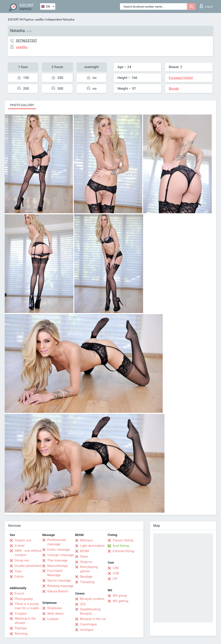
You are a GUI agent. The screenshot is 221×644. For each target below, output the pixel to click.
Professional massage (56, 542)
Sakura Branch (58, 591)
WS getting (120, 601)
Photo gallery (22, 105)
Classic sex (23, 540)
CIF (115, 579)
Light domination (92, 546)
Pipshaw (21, 628)
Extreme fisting (123, 551)
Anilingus (87, 630)
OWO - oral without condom (28, 553)
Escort (19, 593)
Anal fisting (121, 546)
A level (20, 546)
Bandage (86, 577)
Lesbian (53, 619)
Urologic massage (60, 555)
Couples (21, 614)
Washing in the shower (25, 621)
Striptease (55, 608)
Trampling (87, 582)
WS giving (120, 596)
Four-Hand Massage (55, 573)
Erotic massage (59, 550)
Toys (18, 571)
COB (116, 573)
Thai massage (57, 560)
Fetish (19, 577)
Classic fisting (123, 540)
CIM (116, 568)
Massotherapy (58, 566)
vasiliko (39, 19)
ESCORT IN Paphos (21, 19)
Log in (206, 6)
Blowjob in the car (93, 619)
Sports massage (59, 580)
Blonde (174, 89)
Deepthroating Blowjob (90, 611)
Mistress (86, 540)
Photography (24, 599)
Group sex (22, 560)
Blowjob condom (92, 599)
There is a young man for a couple (27, 606)
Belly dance (55, 614)
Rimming (21, 634)
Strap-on (86, 562)
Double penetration (28, 566)
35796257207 (26, 41)
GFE (83, 604)
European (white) (181, 78)
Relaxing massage (60, 586)
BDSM (84, 551)
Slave (84, 557)
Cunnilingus (88, 624)
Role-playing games (89, 569)
